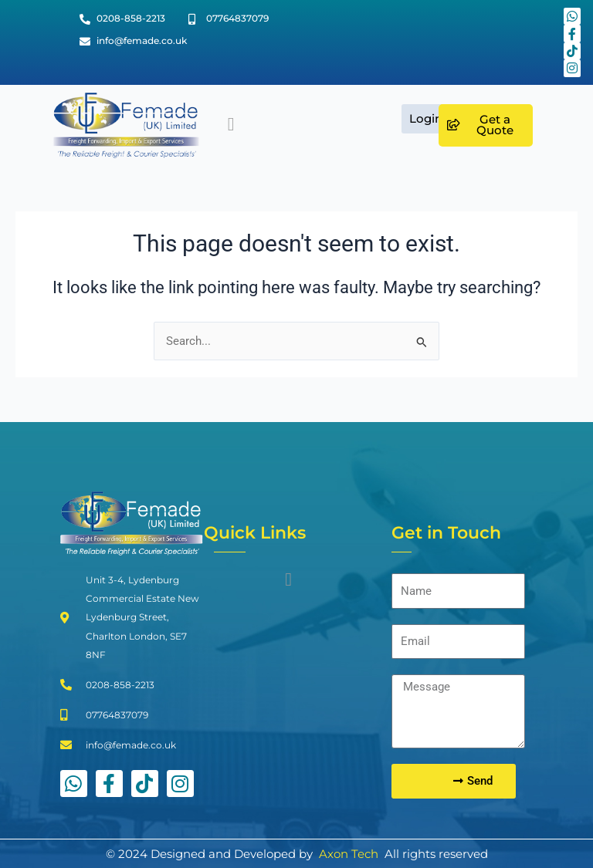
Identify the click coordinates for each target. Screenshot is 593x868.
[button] (231, 124)
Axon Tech (349, 854)
